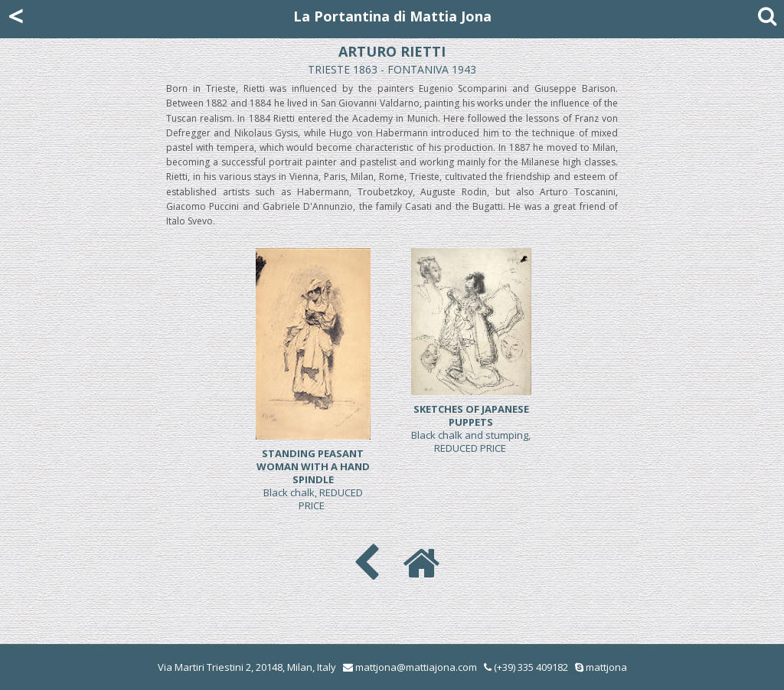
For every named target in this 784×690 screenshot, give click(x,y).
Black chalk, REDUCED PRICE (313, 479)
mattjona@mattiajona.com (416, 667)
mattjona (606, 667)
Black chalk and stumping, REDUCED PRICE (471, 428)
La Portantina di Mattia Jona (392, 16)
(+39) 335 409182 (526, 667)
